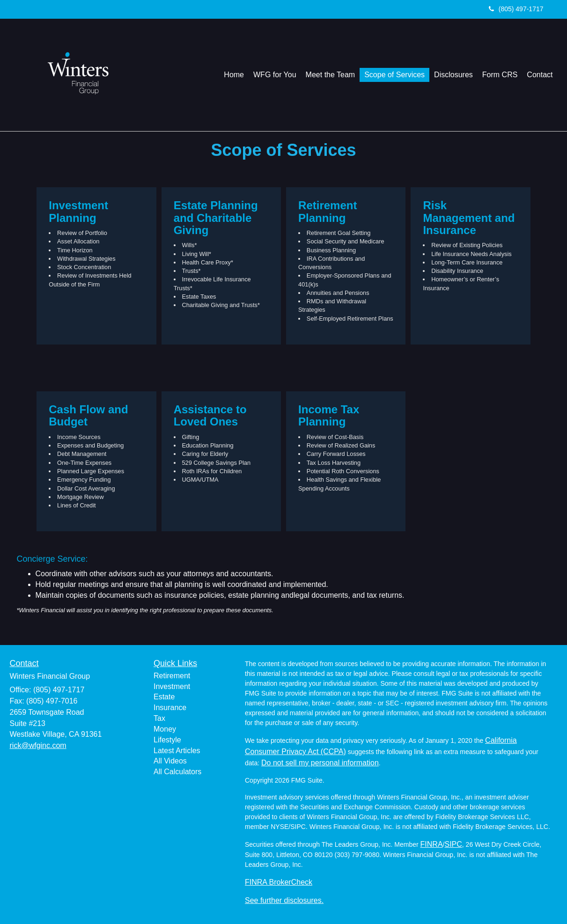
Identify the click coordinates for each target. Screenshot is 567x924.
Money (165, 729)
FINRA (432, 844)
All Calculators (177, 772)
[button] (275, 75)
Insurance (170, 708)
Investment (172, 686)
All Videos (170, 761)
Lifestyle (167, 740)
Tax (159, 718)
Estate (164, 697)
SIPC (453, 844)
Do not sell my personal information (320, 763)
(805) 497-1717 (516, 9)
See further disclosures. (284, 900)
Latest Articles (177, 751)
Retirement (172, 676)
